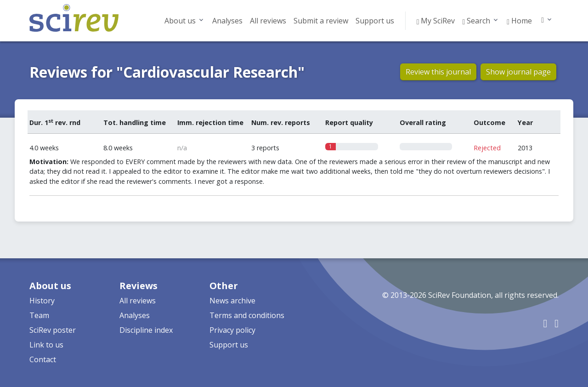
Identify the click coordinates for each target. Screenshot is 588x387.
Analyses (227, 21)
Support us (375, 21)
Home (519, 21)
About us (180, 21)
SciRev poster (53, 330)
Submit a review (321, 21)
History (42, 301)
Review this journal (438, 72)
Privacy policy (232, 330)
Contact (43, 359)
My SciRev (436, 21)
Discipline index (146, 330)
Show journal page (518, 72)
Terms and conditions (247, 315)
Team (39, 315)
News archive (232, 301)
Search (476, 21)
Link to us (46, 345)
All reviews (268, 21)
